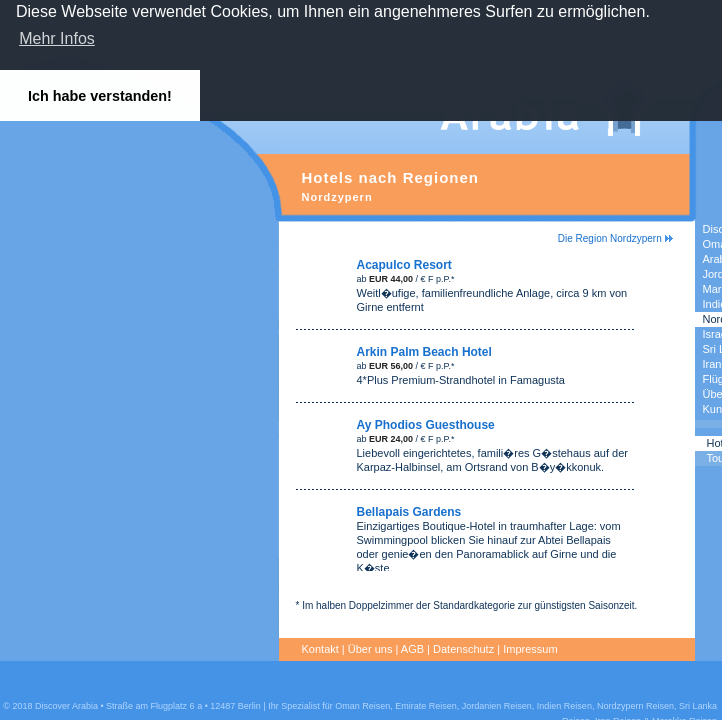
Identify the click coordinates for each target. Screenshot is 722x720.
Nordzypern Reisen (635, 706)
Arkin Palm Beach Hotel (424, 352)
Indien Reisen (564, 706)
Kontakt (320, 649)
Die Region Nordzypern (615, 238)
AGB (412, 649)
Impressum (531, 649)
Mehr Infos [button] (57, 38)
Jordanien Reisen (497, 706)
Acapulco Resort (404, 265)
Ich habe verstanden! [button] (100, 96)
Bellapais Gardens (409, 512)
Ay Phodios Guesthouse (426, 425)
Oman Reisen (362, 706)
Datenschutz (464, 649)
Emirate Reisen (426, 706)
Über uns (370, 649)
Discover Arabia (66, 706)
